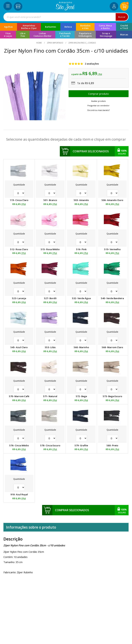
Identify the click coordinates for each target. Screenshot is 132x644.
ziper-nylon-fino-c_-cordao (82, 43)
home (39, 43)
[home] (65, 9)
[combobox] (66, 17)
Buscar (122, 17)
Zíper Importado (55, 43)
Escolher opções (99, 94)
